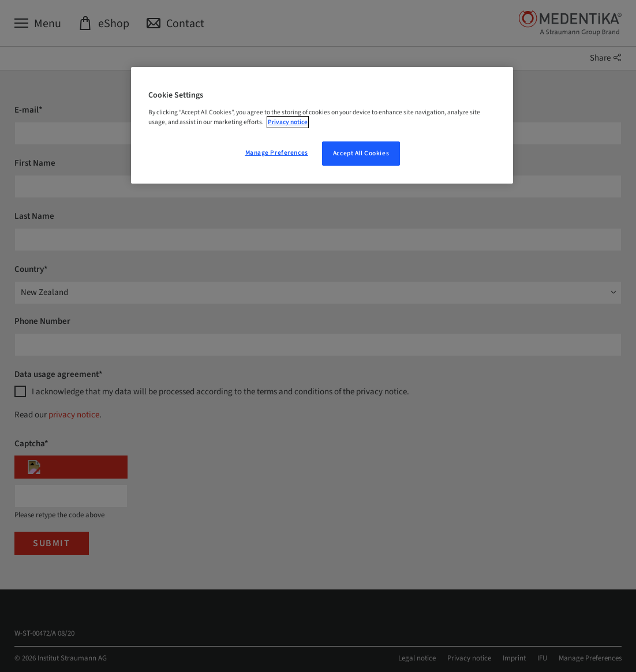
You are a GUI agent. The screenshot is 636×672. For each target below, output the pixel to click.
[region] (322, 125)
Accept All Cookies (361, 153)
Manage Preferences (277, 153)
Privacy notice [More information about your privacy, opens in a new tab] (288, 122)
